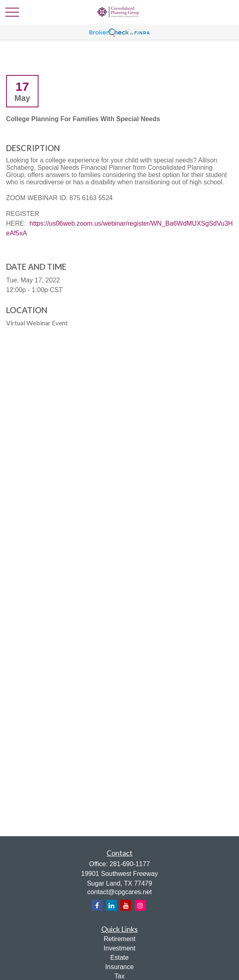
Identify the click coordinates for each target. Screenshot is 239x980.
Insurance (119, 967)
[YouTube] (126, 905)
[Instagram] (140, 905)
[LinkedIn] (112, 905)
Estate (119, 958)
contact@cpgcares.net (119, 892)
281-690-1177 (130, 864)
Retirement (119, 939)
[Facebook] (97, 905)
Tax (120, 976)
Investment (119, 948)
